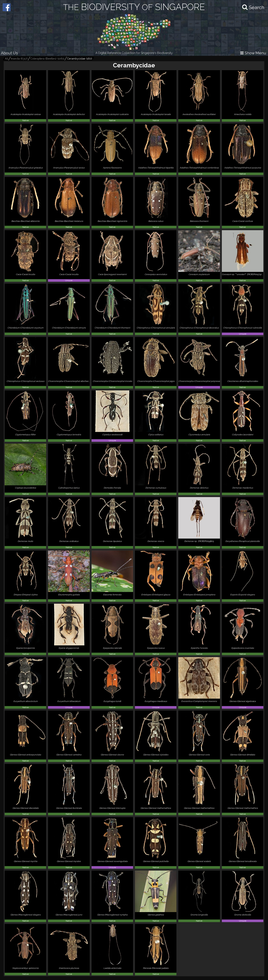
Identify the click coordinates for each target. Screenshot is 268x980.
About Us (9, 53)
